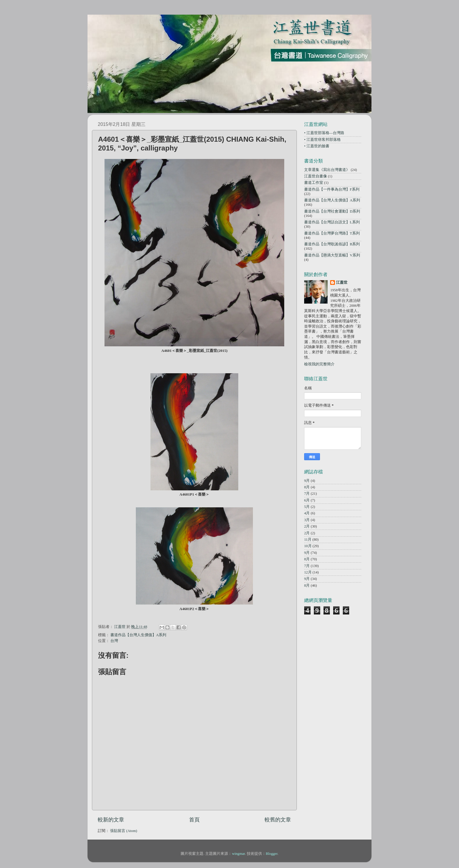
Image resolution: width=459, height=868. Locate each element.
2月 (307, 526)
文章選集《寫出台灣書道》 (327, 170)
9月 (307, 481)
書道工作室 (314, 183)
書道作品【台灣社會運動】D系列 (332, 211)
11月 (308, 540)
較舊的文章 (278, 820)
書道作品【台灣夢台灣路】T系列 (332, 233)
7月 (307, 494)
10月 (308, 546)
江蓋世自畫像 (316, 176)
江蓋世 (342, 283)
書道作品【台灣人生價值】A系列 (138, 635)
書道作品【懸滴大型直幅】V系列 (332, 255)
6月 (307, 500)
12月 (308, 572)
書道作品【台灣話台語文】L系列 (332, 222)
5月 (307, 507)
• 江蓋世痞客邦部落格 (322, 140)
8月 (307, 487)
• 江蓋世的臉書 (317, 146)
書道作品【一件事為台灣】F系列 (332, 189)
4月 (307, 513)
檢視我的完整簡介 (319, 364)
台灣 (114, 641)
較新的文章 (111, 820)
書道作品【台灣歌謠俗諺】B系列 (332, 244)
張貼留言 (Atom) (124, 831)
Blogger (272, 854)
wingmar (238, 854)
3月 (307, 520)
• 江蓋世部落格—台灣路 (324, 133)
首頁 (194, 820)
